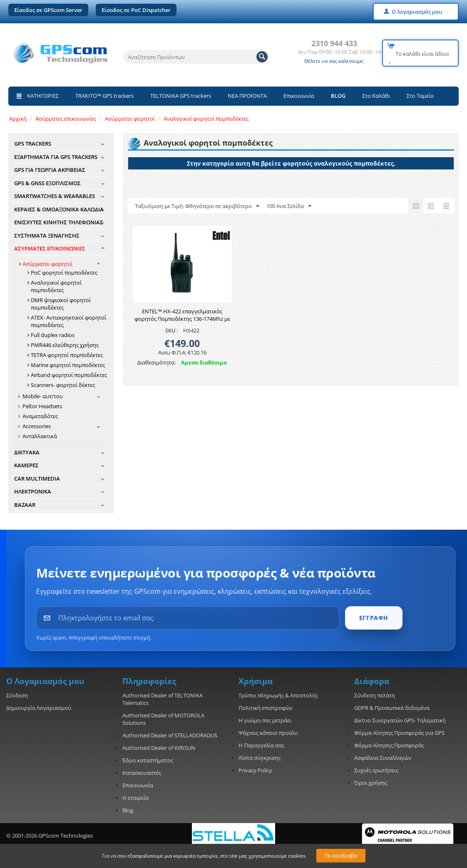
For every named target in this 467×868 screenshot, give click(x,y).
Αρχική (18, 119)
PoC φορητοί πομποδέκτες (64, 273)
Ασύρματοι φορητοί (130, 119)
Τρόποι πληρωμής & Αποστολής (278, 695)
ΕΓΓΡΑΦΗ (374, 618)
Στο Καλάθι (376, 96)
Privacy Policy (255, 770)
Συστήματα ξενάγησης (47, 236)
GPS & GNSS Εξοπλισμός (47, 183)
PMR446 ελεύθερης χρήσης (65, 345)
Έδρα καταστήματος (148, 760)
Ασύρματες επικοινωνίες (66, 119)
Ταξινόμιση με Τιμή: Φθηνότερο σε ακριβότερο (197, 206)
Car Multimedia (37, 479)
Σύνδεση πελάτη (375, 695)
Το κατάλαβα (341, 856)
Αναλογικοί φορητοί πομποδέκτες (206, 119)
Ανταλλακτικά (40, 436)
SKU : (171, 330)
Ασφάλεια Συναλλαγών (383, 758)
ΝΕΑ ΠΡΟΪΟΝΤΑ (247, 96)
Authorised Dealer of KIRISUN (159, 748)
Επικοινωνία (299, 96)
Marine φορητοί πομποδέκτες (68, 365)
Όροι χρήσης (371, 783)
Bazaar (25, 505)
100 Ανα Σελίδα (289, 206)
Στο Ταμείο (420, 96)
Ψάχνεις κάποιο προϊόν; (268, 733)
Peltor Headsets (42, 406)
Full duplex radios (53, 335)
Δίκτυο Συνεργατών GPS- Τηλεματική (400, 720)
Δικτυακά (27, 452)
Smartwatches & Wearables (55, 196)
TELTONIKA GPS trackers (181, 96)
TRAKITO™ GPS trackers (104, 96)
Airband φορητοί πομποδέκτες (69, 375)
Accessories (37, 426)
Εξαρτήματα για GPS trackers (56, 157)
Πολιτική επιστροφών (266, 708)
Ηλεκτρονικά (33, 491)
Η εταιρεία (135, 798)
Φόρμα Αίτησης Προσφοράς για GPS (399, 733)
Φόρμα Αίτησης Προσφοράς (389, 745)
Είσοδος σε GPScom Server (48, 10)
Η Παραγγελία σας (261, 745)
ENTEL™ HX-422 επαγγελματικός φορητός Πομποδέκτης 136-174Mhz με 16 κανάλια (182, 319)
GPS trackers (33, 144)
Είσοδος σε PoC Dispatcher (136, 10)
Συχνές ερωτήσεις (376, 770)
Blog (128, 810)
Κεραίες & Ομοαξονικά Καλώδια (59, 209)
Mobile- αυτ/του (43, 396)
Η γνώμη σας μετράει (265, 720)
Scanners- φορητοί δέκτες (63, 385)
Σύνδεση (17, 695)
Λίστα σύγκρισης (260, 758)
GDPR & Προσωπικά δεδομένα (392, 708)
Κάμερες (26, 465)
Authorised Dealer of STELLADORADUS (170, 735)
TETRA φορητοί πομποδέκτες (67, 355)
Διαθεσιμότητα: (156, 362)
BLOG (338, 96)
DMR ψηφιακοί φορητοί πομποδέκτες (61, 304)
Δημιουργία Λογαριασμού (39, 708)
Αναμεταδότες (40, 416)
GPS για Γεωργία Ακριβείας (50, 170)
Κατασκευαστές (142, 773)
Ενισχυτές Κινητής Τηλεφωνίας (59, 222)
